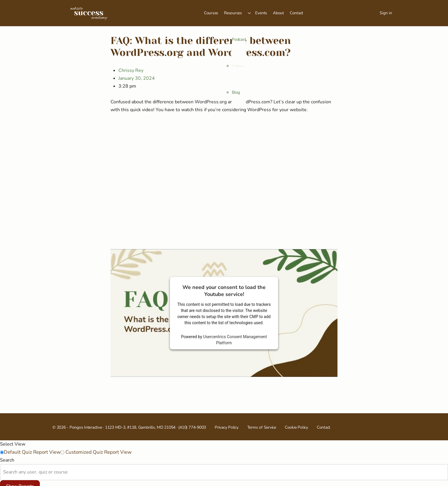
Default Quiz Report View (32, 452)
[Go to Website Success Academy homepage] (89, 13)
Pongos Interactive (86, 427)
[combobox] (4, 472)
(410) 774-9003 (192, 427)
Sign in (386, 13)
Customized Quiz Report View (98, 452)
